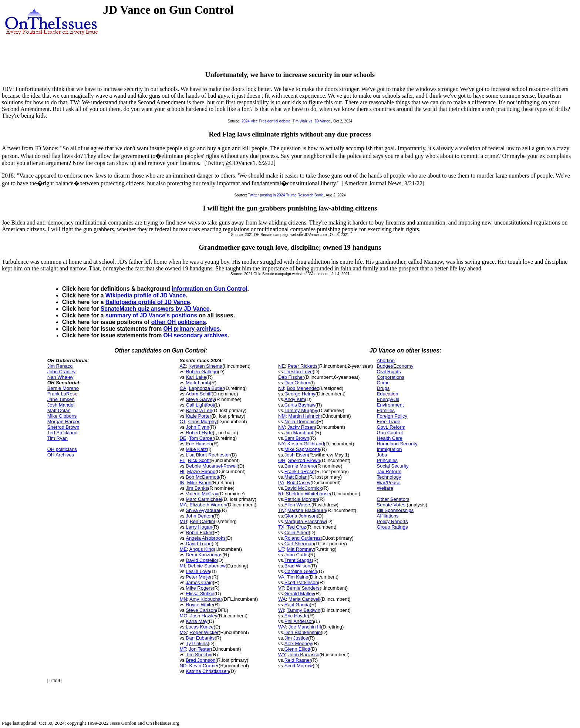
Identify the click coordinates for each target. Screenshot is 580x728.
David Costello (201, 560)
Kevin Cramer (204, 666)
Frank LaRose (63, 394)
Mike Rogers (199, 588)
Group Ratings (392, 527)
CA (183, 388)
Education (388, 394)
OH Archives (61, 455)
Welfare (385, 488)
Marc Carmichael (204, 499)
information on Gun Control (209, 289)
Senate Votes (391, 505)
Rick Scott (199, 460)
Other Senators (393, 499)
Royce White (199, 605)
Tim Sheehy (198, 655)
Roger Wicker (204, 632)
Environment (390, 405)
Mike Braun (199, 483)
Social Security (393, 466)
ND (183, 666)
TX (281, 527)
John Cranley (62, 372)
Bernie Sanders (303, 588)
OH (282, 460)
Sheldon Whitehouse (308, 494)
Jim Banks (197, 488)
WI (281, 610)
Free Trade (389, 422)
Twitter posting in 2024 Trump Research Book (286, 195)
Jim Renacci (60, 366)
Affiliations (388, 516)
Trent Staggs (298, 560)
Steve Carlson (201, 610)
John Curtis (297, 555)
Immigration (390, 449)
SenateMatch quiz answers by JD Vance (155, 309)
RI (281, 494)
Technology (389, 477)
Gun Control (390, 433)
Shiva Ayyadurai (203, 510)
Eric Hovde (296, 616)
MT (183, 649)
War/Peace (389, 483)
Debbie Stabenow (207, 566)
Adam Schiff (199, 394)
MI (182, 566)
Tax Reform (389, 471)
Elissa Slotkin (200, 594)
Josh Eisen (296, 455)
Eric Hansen (199, 444)
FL (183, 460)
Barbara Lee (199, 410)
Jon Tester (200, 649)
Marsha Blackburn (307, 510)
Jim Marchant (300, 433)
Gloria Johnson (301, 516)
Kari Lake (196, 377)
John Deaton (199, 516)
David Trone (199, 544)
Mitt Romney (300, 549)
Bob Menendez (303, 388)
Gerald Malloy (299, 594)
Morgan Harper (63, 422)
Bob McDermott (202, 477)
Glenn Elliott (297, 649)
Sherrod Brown (63, 427)
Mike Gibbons (62, 416)
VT (281, 588)
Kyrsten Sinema (205, 366)
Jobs (382, 455)
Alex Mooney (298, 643)
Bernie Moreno (63, 388)
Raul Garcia (297, 605)
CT (183, 422)
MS (183, 632)
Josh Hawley (204, 616)
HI (182, 471)
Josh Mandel (61, 405)
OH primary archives (192, 329)
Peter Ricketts (302, 366)
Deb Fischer (291, 377)
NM (282, 416)
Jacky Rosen (301, 427)
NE (281, 366)
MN (183, 599)
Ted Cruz (297, 527)
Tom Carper (202, 438)
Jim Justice (296, 638)
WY (282, 655)
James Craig (199, 582)
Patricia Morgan (301, 499)
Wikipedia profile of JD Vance (146, 295)
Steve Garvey (200, 399)
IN (182, 483)
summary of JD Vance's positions (151, 315)
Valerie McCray (202, 494)
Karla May (197, 621)
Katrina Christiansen (207, 671)
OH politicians (62, 449)
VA (281, 577)
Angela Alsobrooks (206, 538)
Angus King (202, 549)
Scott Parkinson (301, 582)
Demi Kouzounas (204, 555)
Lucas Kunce (200, 627)
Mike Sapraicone (302, 449)
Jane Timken (61, 399)
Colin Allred (297, 532)
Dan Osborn (297, 383)
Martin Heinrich (305, 416)
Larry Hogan (199, 527)
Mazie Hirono (201, 471)
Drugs (383, 388)
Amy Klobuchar (206, 599)
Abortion (386, 360)
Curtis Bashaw (300, 405)
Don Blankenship (303, 632)
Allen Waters (298, 505)
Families (386, 410)
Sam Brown (297, 438)
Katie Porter (198, 416)
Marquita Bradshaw (305, 521)
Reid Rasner (298, 660)
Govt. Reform (391, 427)
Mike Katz (196, 449)
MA (183, 505)
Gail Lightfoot (200, 405)
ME (183, 549)
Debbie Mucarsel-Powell (212, 466)
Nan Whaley (60, 377)
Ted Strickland (63, 433)
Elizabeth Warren (208, 505)
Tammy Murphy (301, 410)
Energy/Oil (388, 399)
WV (282, 627)
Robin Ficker (199, 532)
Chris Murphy (203, 422)
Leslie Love (198, 571)
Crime (383, 383)
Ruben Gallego (202, 372)
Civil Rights (389, 372)
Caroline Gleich (301, 571)
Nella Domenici (301, 422)
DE (183, 438)
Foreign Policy (392, 416)
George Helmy (300, 394)
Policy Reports (392, 521)
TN (281, 510)
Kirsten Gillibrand (306, 444)
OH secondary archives (195, 335)
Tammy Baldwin (304, 610)
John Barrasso (304, 655)
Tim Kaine (297, 577)
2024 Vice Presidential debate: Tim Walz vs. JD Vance (286, 121)
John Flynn (198, 427)
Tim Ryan (58, 438)
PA (281, 483)
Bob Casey (299, 483)
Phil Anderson (299, 621)
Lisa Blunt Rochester (208, 455)
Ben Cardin (202, 521)
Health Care (390, 438)
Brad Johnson (200, 660)
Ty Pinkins (197, 643)
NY (281, 444)
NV (281, 427)
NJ (281, 388)
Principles (387, 460)
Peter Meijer (199, 577)
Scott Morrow (299, 666)
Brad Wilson (297, 566)
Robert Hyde (199, 433)
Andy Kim (295, 399)
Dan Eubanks (200, 638)
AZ (183, 366)
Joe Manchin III (305, 627)
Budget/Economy (395, 366)
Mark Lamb (198, 383)
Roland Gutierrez (303, 538)
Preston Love (299, 372)
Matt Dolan (59, 410)
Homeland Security (397, 444)
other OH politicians (179, 322)
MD (183, 521)
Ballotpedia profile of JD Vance (148, 302)
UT (281, 549)
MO (184, 616)
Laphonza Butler (207, 388)
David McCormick (303, 488)
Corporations (391, 377)
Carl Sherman (299, 544)
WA (282, 599)
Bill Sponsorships (395, 510)
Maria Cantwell (304, 599)
